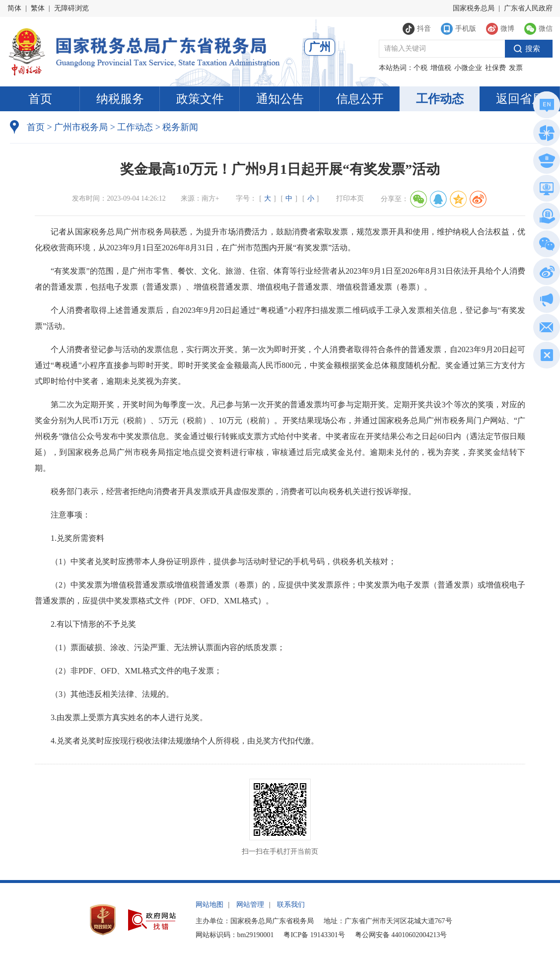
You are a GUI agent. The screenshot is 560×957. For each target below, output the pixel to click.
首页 (40, 99)
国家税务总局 (474, 8)
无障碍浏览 (71, 8)
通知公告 (280, 99)
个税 (420, 68)
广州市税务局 (81, 127)
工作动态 (440, 99)
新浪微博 (545, 273)
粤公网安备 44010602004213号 (401, 935)
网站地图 (210, 905)
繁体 (38, 8)
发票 (516, 68)
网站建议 (545, 329)
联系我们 (291, 905)
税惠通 (545, 218)
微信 (545, 246)
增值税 (441, 68)
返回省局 (520, 99)
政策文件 (200, 99)
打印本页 (350, 198)
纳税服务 (120, 99)
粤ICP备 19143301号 (314, 935)
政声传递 (545, 301)
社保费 (495, 68)
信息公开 (360, 99)
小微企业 (468, 68)
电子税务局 (545, 190)
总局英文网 (545, 107)
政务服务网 (545, 134)
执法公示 (545, 162)
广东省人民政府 (528, 8)
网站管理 (250, 905)
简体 (14, 8)
